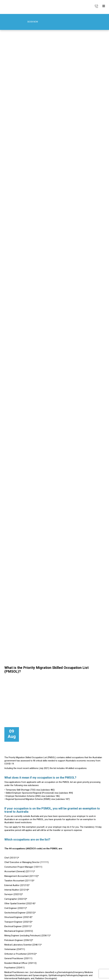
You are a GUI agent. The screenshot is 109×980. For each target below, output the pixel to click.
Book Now (29, 22)
